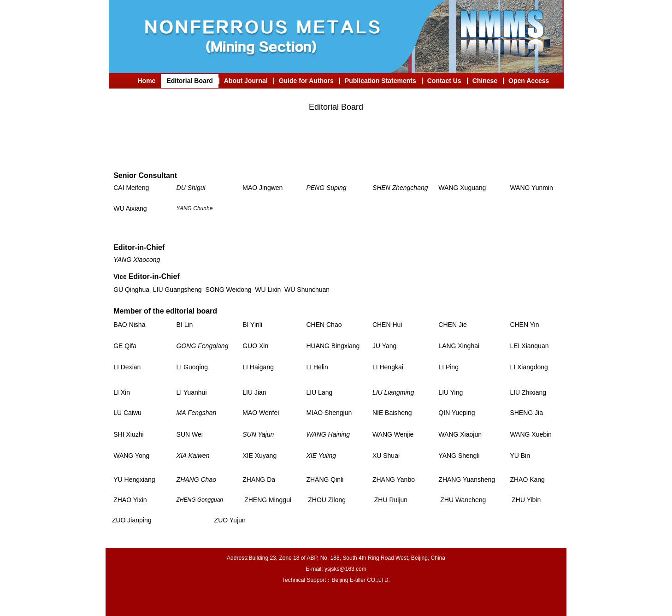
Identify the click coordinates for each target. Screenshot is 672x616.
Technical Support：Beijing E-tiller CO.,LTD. (336, 580)
